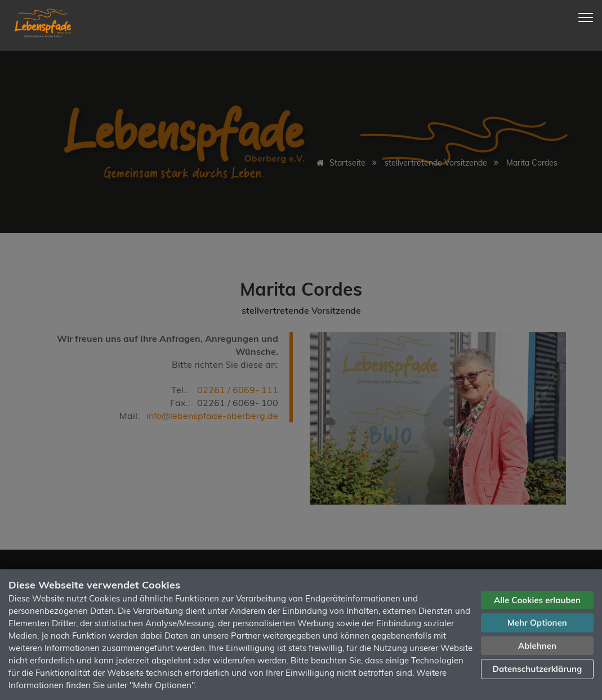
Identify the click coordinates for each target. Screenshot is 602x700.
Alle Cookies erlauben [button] (537, 600)
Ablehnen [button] (537, 646)
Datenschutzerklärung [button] (538, 669)
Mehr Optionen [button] (537, 623)
